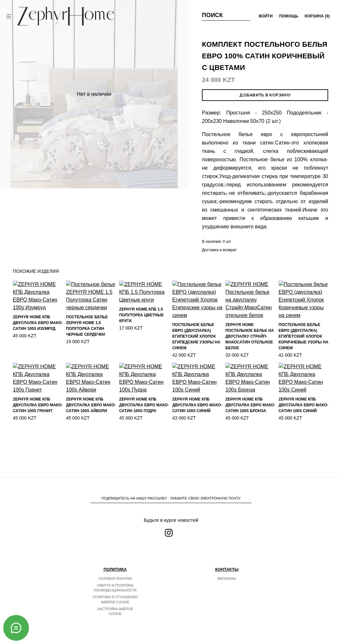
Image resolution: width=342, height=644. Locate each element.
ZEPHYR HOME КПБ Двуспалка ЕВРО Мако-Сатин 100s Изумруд (38, 343)
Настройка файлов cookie (115, 611)
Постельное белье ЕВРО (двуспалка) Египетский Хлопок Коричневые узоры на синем (304, 348)
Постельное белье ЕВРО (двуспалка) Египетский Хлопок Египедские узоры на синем (196, 348)
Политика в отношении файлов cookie (115, 599)
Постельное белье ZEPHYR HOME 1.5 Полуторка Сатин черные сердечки (87, 344)
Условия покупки (115, 579)
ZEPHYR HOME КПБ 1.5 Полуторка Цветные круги (141, 342)
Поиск (212, 15)
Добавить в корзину (265, 95)
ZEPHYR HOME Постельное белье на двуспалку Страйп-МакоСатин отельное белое (250, 348)
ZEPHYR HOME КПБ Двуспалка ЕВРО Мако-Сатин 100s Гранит (38, 435)
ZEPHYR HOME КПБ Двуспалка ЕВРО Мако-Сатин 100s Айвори (91, 435)
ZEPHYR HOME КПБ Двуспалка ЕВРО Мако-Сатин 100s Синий (197, 436)
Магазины (227, 579)
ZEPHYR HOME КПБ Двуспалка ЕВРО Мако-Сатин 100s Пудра (144, 426)
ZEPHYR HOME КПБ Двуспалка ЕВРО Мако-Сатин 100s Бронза (250, 436)
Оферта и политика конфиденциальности (115, 588)
